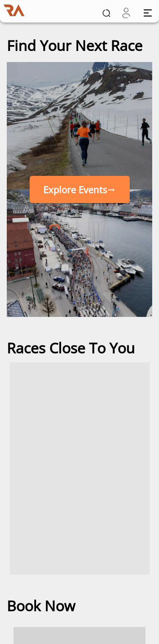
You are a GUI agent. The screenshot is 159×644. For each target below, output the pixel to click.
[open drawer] (148, 13)
